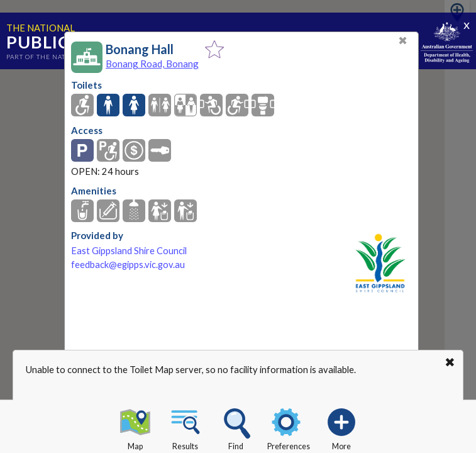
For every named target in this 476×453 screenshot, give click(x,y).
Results (185, 427)
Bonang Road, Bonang (152, 64)
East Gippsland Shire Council (129, 251)
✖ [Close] (403, 41)
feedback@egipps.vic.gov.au (128, 265)
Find (236, 427)
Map (135, 427)
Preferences (289, 427)
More (341, 427)
